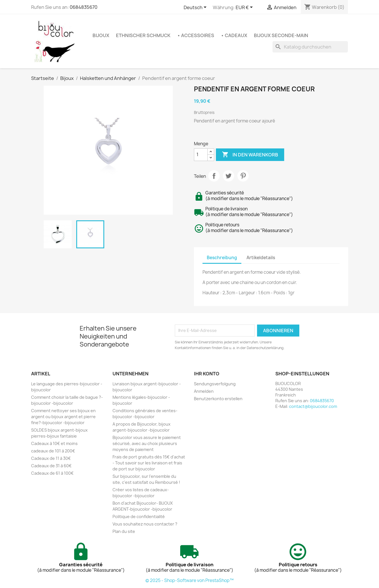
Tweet (228, 176)
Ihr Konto (207, 374)
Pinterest (243, 176)
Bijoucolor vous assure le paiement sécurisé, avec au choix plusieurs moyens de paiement (147, 443)
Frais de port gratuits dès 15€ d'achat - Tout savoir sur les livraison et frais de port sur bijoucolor (149, 463)
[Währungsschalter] (245, 8)
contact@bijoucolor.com (313, 406)
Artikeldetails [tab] (261, 258)
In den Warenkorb (250, 155)
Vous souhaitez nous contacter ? (145, 524)
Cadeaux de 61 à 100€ (52, 473)
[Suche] (310, 47)
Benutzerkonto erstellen (218, 399)
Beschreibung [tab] (222, 258)
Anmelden (204, 391)
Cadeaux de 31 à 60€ (51, 466)
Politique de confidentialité (139, 516)
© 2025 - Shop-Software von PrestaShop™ (189, 580)
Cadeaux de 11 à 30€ (51, 458)
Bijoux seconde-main (281, 35)
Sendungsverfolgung (215, 384)
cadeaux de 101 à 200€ (53, 451)
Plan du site (124, 531)
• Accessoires (196, 35)
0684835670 (84, 7)
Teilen (214, 176)
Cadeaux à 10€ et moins (54, 443)
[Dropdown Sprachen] (196, 8)
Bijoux (101, 35)
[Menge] (201, 155)
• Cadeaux (234, 35)
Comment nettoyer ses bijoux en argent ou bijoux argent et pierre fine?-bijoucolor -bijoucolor (63, 417)
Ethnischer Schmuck (143, 35)
